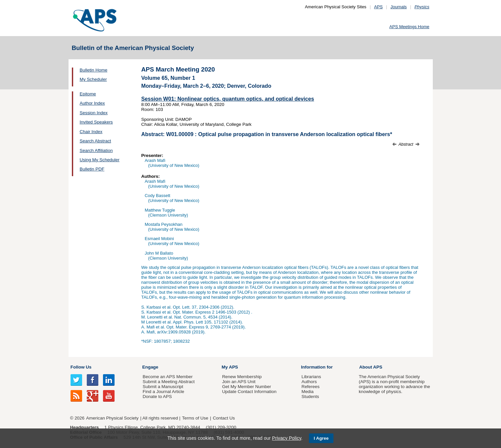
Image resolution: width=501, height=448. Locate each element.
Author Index (92, 103)
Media (307, 392)
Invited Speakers (96, 122)
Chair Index (91, 132)
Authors (309, 382)
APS (378, 7)
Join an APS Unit (239, 382)
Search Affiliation (96, 150)
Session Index (94, 113)
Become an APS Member (168, 377)
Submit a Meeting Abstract (169, 382)
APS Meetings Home (409, 27)
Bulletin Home (94, 70)
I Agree (321, 438)
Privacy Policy (286, 438)
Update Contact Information (249, 392)
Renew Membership (242, 377)
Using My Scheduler (100, 160)
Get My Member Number (247, 387)
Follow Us (81, 367)
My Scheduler (93, 79)
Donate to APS (157, 397)
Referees (310, 387)
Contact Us (224, 418)
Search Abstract (96, 141)
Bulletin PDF (92, 169)
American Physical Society (112, 418)
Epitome (88, 94)
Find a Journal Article (163, 392)
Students (310, 397)
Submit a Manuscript (163, 387)
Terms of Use (195, 418)
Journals (399, 7)
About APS (371, 367)
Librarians (311, 377)
